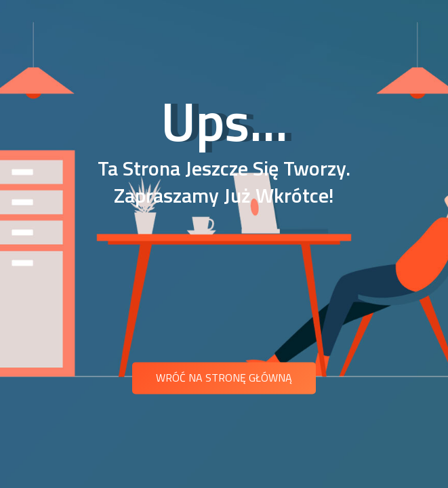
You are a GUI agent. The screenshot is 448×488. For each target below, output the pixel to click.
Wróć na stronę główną (224, 378)
